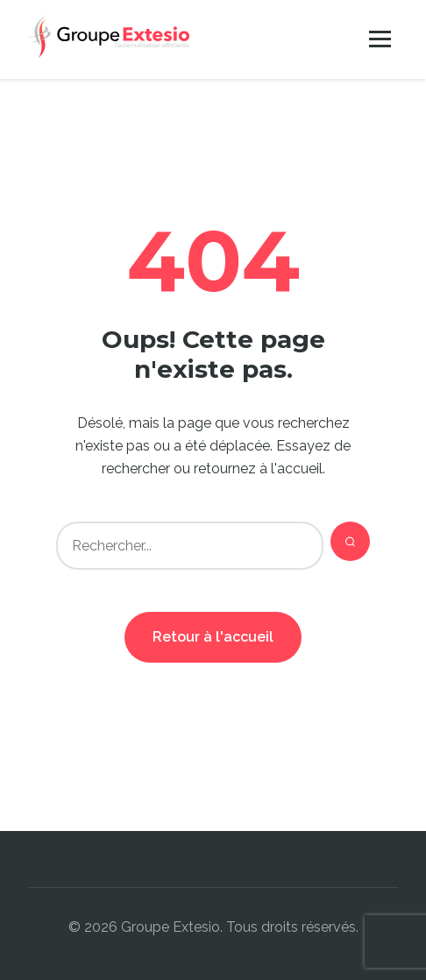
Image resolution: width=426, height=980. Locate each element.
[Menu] (380, 39)
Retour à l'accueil (213, 637)
